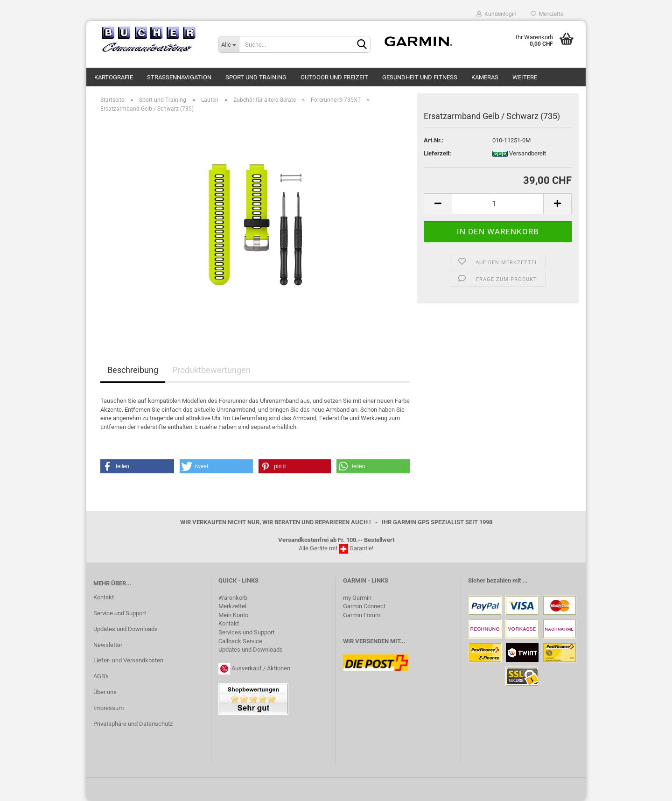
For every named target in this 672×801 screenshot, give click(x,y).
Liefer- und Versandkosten (128, 660)
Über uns (105, 692)
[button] (137, 466)
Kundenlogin (497, 14)
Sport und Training (256, 77)
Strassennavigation (179, 77)
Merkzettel (548, 14)
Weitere (525, 77)
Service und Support (120, 613)
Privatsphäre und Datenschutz (133, 724)
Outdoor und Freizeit (334, 77)
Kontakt (104, 597)
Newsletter (108, 645)
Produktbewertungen (211, 370)
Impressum (108, 708)
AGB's (101, 676)
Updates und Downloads (126, 629)
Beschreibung (133, 370)
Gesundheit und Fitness (420, 77)
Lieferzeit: (437, 153)
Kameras (485, 77)
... (525, 580)
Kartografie (114, 77)
